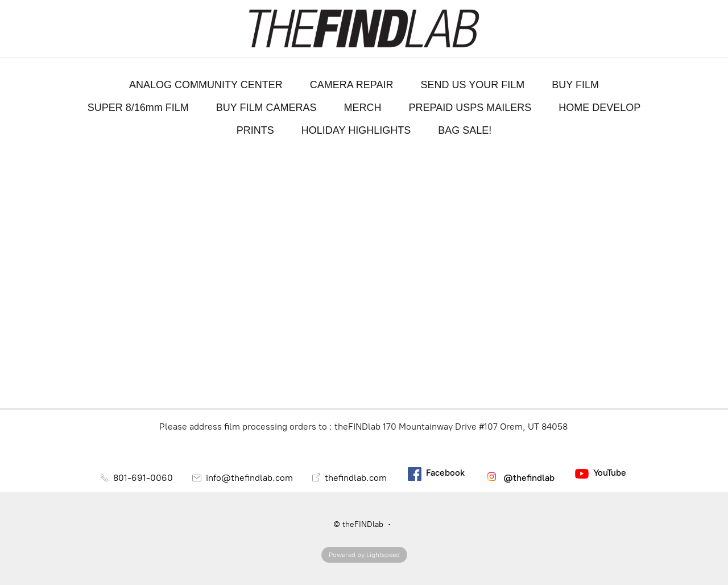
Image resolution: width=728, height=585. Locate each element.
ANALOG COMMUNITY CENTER (206, 85)
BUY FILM (575, 85)
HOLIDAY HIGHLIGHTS (356, 130)
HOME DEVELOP (599, 108)
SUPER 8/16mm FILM (138, 108)
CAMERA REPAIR (352, 85)
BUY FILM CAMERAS (266, 108)
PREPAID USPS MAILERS (470, 108)
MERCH (362, 108)
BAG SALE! (465, 130)
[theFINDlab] (364, 28)
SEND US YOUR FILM (473, 85)
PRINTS (255, 130)
